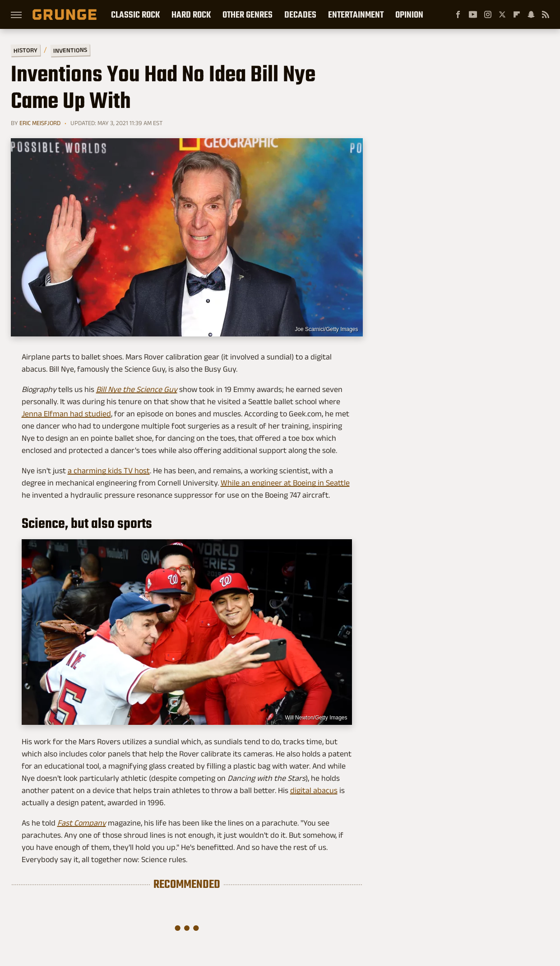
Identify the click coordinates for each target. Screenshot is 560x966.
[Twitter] (502, 14)
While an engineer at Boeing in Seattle (285, 483)
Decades (300, 14)
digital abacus (314, 790)
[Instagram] (488, 14)
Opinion (409, 14)
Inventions (70, 50)
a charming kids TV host (109, 471)
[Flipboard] (517, 14)
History (25, 50)
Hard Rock (191, 14)
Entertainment (356, 14)
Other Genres (248, 14)
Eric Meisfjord (40, 123)
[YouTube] (473, 14)
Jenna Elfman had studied (66, 414)
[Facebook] (458, 14)
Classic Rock (135, 14)
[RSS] (546, 14)
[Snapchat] (531, 14)
